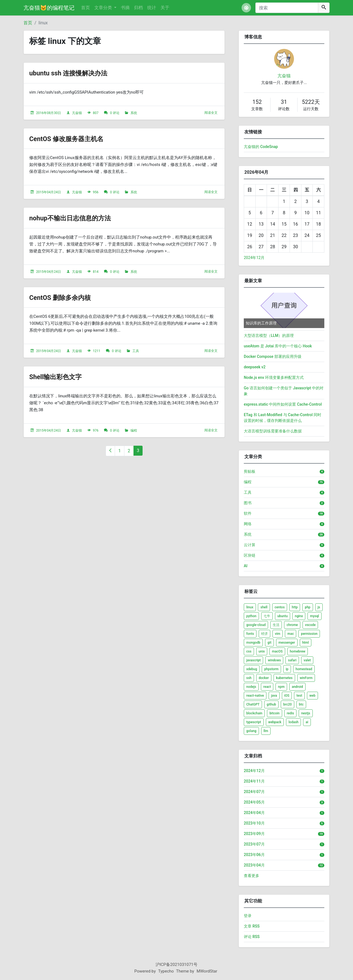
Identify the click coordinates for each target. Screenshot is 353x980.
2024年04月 (254, 813)
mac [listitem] (291, 634)
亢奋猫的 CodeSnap (261, 147)
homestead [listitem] (304, 669)
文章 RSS (252, 926)
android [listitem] (297, 687)
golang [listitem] (251, 731)
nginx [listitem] (299, 616)
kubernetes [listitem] (284, 678)
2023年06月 (254, 855)
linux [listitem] (250, 607)
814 (96, 272)
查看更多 (252, 876)
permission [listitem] (309, 634)
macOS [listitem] (277, 651)
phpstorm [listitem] (271, 669)
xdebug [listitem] (252, 669)
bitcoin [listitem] (275, 713)
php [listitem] (307, 607)
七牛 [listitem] (267, 616)
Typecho (166, 971)
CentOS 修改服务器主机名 (74, 138)
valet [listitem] (307, 660)
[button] (246, 8)
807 (96, 113)
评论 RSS (252, 937)
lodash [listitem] (293, 722)
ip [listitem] (287, 669)
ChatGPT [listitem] (253, 704)
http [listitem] (295, 607)
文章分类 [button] (104, 8)
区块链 (250, 555)
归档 (138, 8)
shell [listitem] (264, 607)
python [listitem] (251, 616)
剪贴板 (250, 471)
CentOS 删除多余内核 (66, 297)
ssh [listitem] (249, 678)
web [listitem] (312, 696)
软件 (248, 513)
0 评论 (115, 113)
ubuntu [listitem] (283, 616)
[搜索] (287, 8)
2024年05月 (254, 802)
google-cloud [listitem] (256, 625)
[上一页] (110, 451)
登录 (248, 916)
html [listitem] (306, 643)
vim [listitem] (278, 634)
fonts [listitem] (250, 634)
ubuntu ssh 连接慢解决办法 (76, 73)
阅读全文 (211, 113)
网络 (248, 524)
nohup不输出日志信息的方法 (79, 218)
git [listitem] (269, 643)
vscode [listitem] (310, 625)
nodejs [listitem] (251, 687)
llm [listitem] (266, 731)
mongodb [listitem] (253, 643)
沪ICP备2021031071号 (177, 965)
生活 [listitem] (276, 625)
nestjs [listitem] (306, 713)
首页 (85, 8)
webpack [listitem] (275, 722)
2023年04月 (254, 865)
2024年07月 (254, 792)
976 (96, 430)
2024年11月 (254, 781)
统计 (152, 8)
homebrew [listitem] (298, 651)
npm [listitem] (281, 687)
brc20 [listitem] (288, 704)
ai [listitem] (307, 722)
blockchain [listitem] (254, 713)
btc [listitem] (301, 704)
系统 (134, 113)
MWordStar (207, 971)
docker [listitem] (264, 678)
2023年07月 (254, 844)
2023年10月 (254, 823)
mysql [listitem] (314, 616)
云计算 (250, 545)
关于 (165, 8)
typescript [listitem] (254, 722)
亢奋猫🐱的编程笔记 (49, 8)
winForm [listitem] (306, 678)
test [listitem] (299, 696)
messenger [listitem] (287, 643)
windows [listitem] (274, 660)
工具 (136, 351)
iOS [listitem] (287, 696)
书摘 (125, 8)
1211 (97, 351)
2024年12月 (254, 258)
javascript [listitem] (253, 660)
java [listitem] (274, 696)
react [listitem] (267, 687)
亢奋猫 (77, 113)
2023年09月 (254, 834)
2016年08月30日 (49, 113)
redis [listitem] (291, 713)
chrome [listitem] (292, 625)
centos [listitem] (280, 607)
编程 (134, 430)
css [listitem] (249, 651)
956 (96, 192)
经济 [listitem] (264, 634)
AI (246, 566)
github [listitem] (271, 704)
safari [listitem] (292, 660)
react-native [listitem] (255, 696)
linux (43, 23)
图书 (248, 503)
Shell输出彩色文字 (61, 377)
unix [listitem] (262, 651)
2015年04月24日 (49, 192)
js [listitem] (319, 607)
